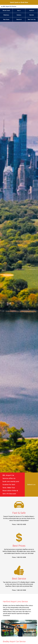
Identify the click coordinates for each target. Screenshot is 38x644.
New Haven (6, 20)
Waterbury (6, 15)
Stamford (19, 20)
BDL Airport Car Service (10, 7)
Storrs (19, 11)
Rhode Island (6, 11)
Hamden (32, 15)
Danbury (19, 15)
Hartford (32, 11)
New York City (32, 20)
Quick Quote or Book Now (19, 2)
